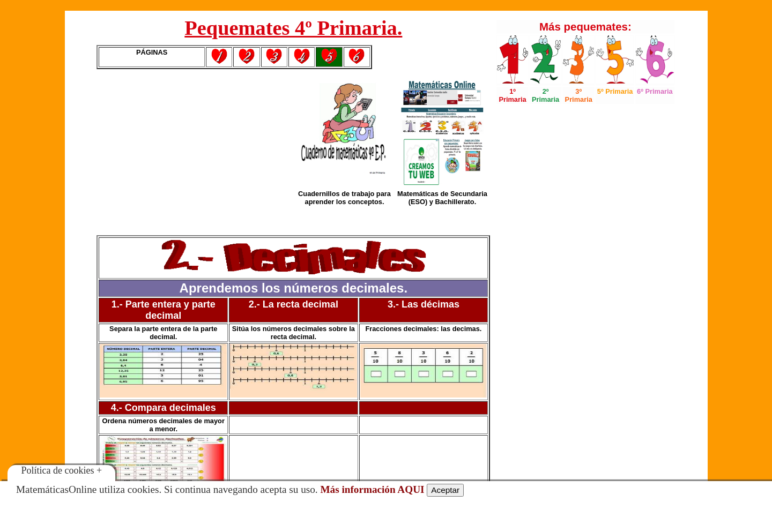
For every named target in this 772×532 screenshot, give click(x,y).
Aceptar (445, 490)
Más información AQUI (372, 489)
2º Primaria (545, 95)
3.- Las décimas (424, 304)
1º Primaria (512, 95)
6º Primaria (655, 91)
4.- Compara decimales (164, 408)
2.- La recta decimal (294, 304)
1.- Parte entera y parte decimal (164, 310)
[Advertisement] (195, 152)
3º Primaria (579, 95)
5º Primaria (615, 91)
